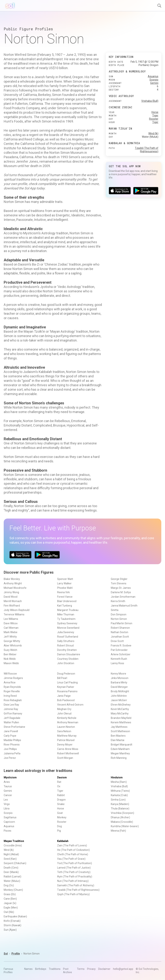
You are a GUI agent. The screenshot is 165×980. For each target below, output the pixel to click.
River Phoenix (12, 745)
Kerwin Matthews (121, 722)
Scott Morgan (65, 758)
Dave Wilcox (11, 623)
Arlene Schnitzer (121, 654)
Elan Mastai (118, 740)
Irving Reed (10, 696)
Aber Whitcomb (13, 646)
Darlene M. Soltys (121, 592)
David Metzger (119, 687)
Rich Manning (119, 758)
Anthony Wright (13, 583)
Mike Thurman (66, 614)
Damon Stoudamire (69, 654)
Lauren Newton (66, 727)
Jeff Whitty (10, 637)
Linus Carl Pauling (67, 682)
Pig (59, 831)
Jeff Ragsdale (12, 718)
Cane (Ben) (10, 899)
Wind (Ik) (153, 133)
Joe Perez (10, 758)
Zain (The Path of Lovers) (72, 845)
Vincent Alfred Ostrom (70, 705)
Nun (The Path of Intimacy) (73, 881)
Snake (61, 804)
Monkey (62, 817)
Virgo (7, 804)
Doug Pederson (66, 674)
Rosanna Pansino (67, 691)
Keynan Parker (66, 687)
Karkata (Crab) (119, 795)
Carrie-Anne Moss (68, 749)
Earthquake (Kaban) (15, 916)
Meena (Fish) (118, 831)
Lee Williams (11, 619)
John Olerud (64, 714)
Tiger (155, 116)
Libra (7, 809)
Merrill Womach (13, 601)
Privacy (91, 969)
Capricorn (9, 822)
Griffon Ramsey (13, 714)
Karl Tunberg (65, 606)
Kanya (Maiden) (120, 804)
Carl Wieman (11, 628)
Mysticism (10, 777)
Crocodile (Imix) (13, 845)
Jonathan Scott (120, 637)
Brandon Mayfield (121, 718)
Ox (59, 786)
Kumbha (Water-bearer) (125, 826)
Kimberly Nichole (67, 718)
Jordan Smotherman (123, 597)
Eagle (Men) (11, 908)
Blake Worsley (12, 579)
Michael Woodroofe (15, 588)
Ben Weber (10, 654)
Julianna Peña (12, 753)
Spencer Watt (65, 579)
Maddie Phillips (12, 740)
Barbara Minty (119, 682)
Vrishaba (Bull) (150, 101)
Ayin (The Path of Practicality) (75, 877)
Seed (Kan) (10, 859)
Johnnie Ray (11, 709)
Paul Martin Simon (122, 623)
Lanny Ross (117, 663)
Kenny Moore (118, 674)
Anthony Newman (68, 722)
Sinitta (115, 610)
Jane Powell (11, 731)
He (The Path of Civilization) (73, 850)
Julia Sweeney (66, 632)
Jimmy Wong (11, 592)
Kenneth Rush (119, 659)
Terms (81, 969)
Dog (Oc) (9, 885)
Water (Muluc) (12, 881)
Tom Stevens (119, 583)
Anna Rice (10, 682)
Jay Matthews (119, 727)
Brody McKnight (120, 691)
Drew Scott (117, 641)
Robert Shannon (120, 628)
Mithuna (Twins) (120, 791)
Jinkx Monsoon (120, 678)
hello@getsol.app (123, 969)
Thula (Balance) (120, 809)
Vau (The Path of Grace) (71, 859)
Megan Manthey (120, 753)
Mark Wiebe (11, 632)
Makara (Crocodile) (122, 822)
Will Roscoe (10, 674)
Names (28, 969)
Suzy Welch (10, 650)
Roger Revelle (12, 691)
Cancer (8, 795)
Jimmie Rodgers (13, 678)
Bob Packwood (66, 700)
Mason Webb (11, 663)
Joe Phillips (10, 749)
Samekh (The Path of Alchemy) (76, 885)
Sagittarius (10, 817)
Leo (6, 800)
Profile (16, 954)
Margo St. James (121, 588)
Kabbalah (63, 841)
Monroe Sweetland (68, 628)
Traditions (55, 969)
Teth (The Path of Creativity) (74, 872)
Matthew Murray (67, 736)
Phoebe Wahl (65, 588)
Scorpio (154, 80)
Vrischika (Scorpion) (122, 813)
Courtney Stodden (68, 659)
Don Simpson (119, 614)
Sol (6, 954)
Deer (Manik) (11, 872)
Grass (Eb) (10, 894)
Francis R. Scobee (121, 646)
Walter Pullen (11, 722)
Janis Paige (64, 696)
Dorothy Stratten (67, 650)
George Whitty (12, 641)
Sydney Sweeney (67, 623)
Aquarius (153, 76)
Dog (59, 826)
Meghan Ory (64, 709)
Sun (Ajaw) (10, 930)
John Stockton (66, 663)
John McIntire (119, 696)
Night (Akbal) (11, 854)
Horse (155, 112)
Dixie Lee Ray (11, 705)
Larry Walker (64, 583)
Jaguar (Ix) (10, 903)
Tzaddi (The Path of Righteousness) (78, 890)
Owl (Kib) (9, 912)
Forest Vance (65, 597)
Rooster (154, 119)
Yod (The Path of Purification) (75, 863)
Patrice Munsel (66, 740)
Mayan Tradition (14, 841)
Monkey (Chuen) (13, 890)
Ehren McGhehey (121, 705)
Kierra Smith (118, 601)
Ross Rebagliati (13, 700)
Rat (59, 782)
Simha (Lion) (118, 800)
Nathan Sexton (119, 632)
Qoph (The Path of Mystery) (73, 894)
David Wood (11, 597)
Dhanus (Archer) (120, 817)
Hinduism (117, 777)
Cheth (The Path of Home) (73, 854)
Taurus (8, 786)
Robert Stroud (65, 646)
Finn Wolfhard (12, 606)
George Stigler (119, 579)
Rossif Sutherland (68, 637)
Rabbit (61, 795)
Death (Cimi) (11, 868)
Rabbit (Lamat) (12, 877)
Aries (7, 782)
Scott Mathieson (120, 731)
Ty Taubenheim (66, 619)
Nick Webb (10, 659)
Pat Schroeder (119, 650)
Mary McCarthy (120, 714)
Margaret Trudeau (68, 610)
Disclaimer (104, 969)
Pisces (7, 831)
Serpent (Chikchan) (15, 863)
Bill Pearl (62, 678)
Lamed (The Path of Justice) (74, 868)
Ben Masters (118, 736)
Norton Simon (119, 619)
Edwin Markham (120, 749)
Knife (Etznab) (12, 921)
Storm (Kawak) (12, 925)
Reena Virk (63, 592)
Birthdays (41, 969)
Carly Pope (10, 736)
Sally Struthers (66, 641)
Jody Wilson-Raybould (17, 610)
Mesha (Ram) (119, 782)
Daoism (62, 777)
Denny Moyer (65, 745)
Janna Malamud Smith (124, 606)
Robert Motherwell (68, 753)
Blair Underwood (67, 601)
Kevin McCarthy (120, 709)
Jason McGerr (119, 700)
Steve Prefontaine (14, 727)
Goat (60, 813)
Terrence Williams (14, 614)
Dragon (61, 800)
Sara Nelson (64, 731)
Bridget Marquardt (122, 745)
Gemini (154, 83)
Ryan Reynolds (12, 687)
